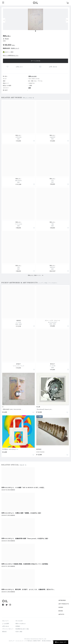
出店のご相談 (19, 632)
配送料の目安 (6, 48)
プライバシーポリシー (8, 629)
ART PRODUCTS (64, 604)
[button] (67, 20)
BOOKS (61, 611)
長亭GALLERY (33, 76)
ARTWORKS (62, 600)
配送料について (15, 48)
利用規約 (18, 626)
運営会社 (4, 632)
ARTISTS (61, 614)
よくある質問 (6, 624)
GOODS (61, 607)
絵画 (30, 88)
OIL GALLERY (19, 621)
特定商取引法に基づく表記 (22, 629)
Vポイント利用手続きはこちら (11, 55)
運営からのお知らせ (21, 624)
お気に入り (19, 67)
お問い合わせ (53, 67)
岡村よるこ (7, 36)
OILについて (5, 621)
